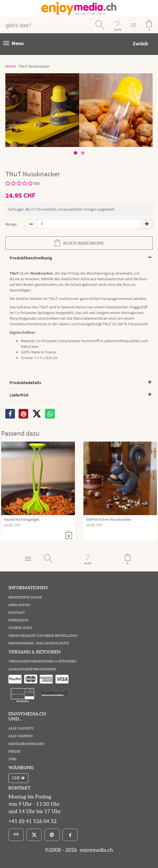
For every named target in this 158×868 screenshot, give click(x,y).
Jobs (13, 759)
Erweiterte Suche (25, 597)
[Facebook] (70, 835)
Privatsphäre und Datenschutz (39, 643)
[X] (37, 414)
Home (10, 66)
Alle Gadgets (21, 728)
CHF (18, 778)
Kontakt (17, 613)
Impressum (18, 620)
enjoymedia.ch (96, 850)
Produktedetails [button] (25, 382)
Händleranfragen (26, 744)
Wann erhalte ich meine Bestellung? (43, 636)
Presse (15, 752)
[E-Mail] (16, 835)
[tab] (79, 258)
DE (133, 25)
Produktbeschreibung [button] (31, 258)
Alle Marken (21, 736)
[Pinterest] (52, 835)
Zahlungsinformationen (32, 669)
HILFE (118, 30)
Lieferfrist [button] (19, 395)
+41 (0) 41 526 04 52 (33, 821)
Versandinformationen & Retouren (42, 661)
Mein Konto (19, 605)
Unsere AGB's (20, 628)
